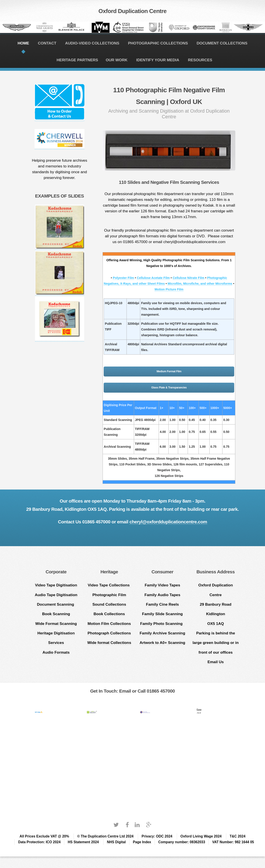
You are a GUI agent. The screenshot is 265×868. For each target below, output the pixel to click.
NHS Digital (116, 842)
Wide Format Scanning (56, 624)
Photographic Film (109, 595)
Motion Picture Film (169, 289)
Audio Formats (56, 652)
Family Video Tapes (162, 585)
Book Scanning (56, 614)
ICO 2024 (53, 842)
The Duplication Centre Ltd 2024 (107, 836)
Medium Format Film (169, 371)
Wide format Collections (109, 643)
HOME (23, 43)
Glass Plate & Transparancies (169, 388)
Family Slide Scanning (162, 614)
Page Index (142, 842)
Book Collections (109, 614)
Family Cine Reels (162, 604)
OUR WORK (117, 60)
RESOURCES (200, 60)
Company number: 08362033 (182, 842)
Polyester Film (123, 278)
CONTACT (47, 43)
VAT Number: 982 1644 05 (233, 842)
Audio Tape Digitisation (56, 595)
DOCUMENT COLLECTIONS (222, 43)
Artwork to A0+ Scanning (162, 643)
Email (125, 691)
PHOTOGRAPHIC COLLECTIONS (158, 43)
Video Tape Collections (109, 585)
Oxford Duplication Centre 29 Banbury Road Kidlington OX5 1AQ (216, 604)
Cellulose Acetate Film (153, 278)
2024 (217, 836)
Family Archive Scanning (162, 633)
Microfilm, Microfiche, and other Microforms (200, 284)
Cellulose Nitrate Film (188, 278)
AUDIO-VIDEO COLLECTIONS (92, 43)
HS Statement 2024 (83, 842)
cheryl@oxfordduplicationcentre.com (168, 522)
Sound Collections (109, 604)
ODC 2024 (164, 836)
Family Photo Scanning (162, 624)
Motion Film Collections (109, 624)
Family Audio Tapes (162, 595)
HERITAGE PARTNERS (77, 60)
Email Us (215, 662)
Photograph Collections (109, 633)
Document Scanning (56, 604)
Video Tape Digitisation (56, 585)
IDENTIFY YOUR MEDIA (158, 60)
